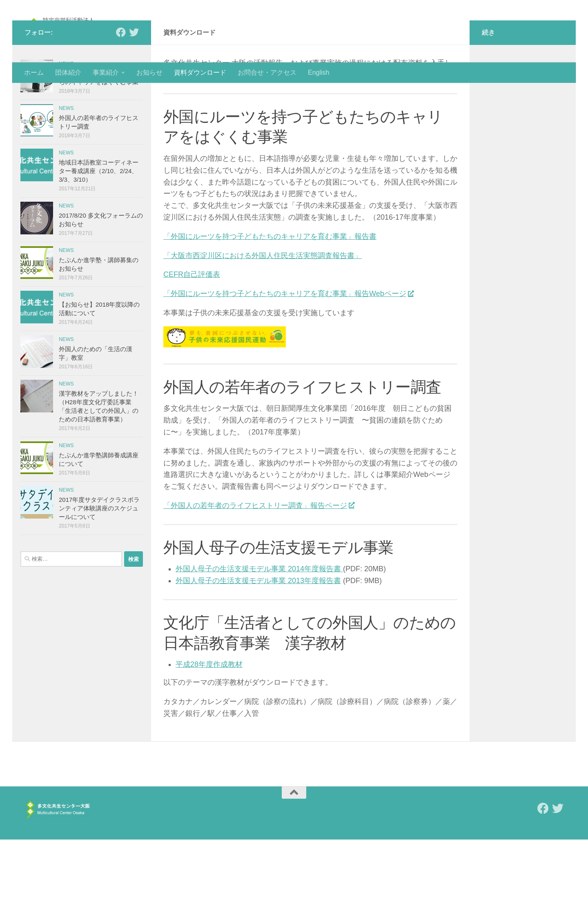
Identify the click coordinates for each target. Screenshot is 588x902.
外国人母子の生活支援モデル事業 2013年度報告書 (258, 643)
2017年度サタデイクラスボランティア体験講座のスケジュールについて (99, 571)
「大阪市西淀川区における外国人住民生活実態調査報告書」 (263, 318)
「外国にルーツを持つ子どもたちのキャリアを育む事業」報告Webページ (288, 356)
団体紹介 (68, 72)
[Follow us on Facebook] (121, 95)
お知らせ (149, 72)
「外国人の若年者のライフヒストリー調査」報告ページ (259, 568)
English (318, 72)
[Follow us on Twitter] (134, 95)
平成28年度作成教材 (209, 727)
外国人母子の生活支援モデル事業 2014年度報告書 (259, 631)
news (66, 126)
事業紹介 (106, 72)
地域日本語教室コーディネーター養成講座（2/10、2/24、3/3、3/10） (99, 233)
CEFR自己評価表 (192, 337)
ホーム (34, 72)
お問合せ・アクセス (267, 72)
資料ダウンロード (200, 72)
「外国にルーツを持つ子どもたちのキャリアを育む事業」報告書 (270, 299)
